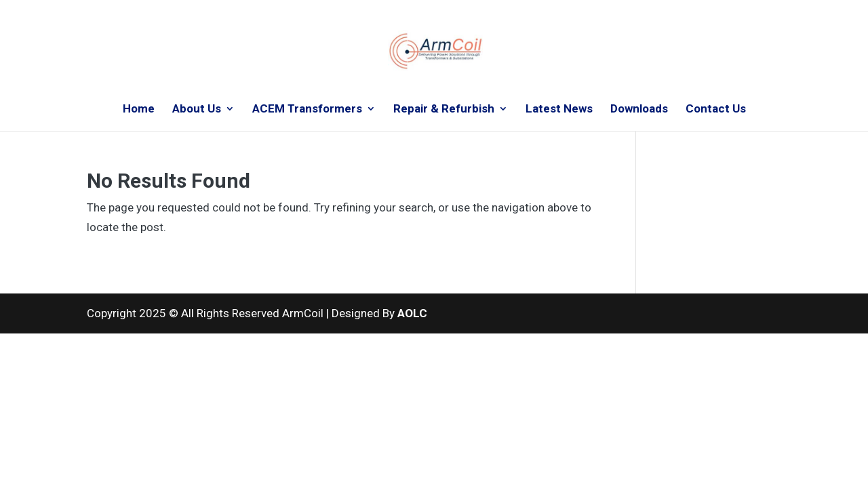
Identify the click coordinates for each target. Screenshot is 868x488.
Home (139, 109)
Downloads (639, 109)
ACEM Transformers (307, 109)
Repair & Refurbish (444, 109)
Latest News (559, 109)
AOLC (412, 313)
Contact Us (716, 109)
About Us (197, 109)
